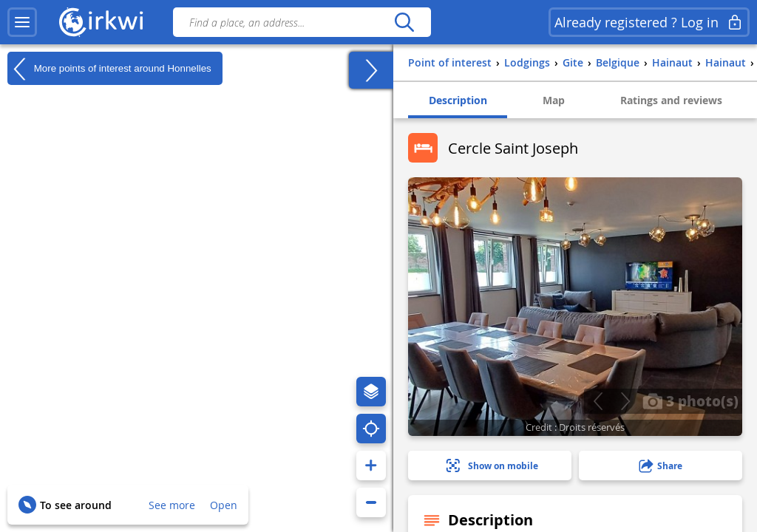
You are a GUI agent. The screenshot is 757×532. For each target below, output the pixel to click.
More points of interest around (109, 69)
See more (172, 505)
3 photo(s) (690, 400)
